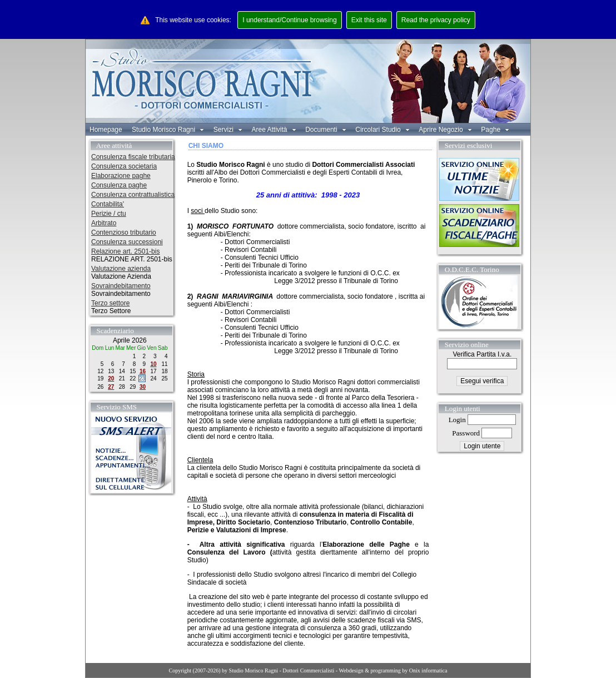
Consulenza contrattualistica (133, 195)
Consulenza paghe (119, 185)
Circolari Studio (382, 130)
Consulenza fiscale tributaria (133, 157)
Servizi (228, 130)
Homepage (106, 130)
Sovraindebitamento (121, 286)
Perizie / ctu (109, 214)
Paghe (495, 130)
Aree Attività (273, 130)
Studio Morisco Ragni (168, 130)
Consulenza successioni (127, 242)
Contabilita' (108, 204)
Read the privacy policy (436, 20)
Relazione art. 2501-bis (125, 251)
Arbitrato (104, 223)
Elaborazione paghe (121, 176)
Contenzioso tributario (124, 232)
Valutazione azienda (121, 269)
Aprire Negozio (445, 130)
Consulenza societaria (124, 166)
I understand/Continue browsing (289, 20)
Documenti (326, 130)
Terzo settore (110, 303)
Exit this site (369, 20)
